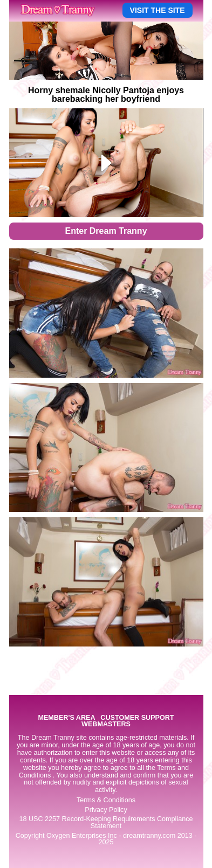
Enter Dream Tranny (106, 231)
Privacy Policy (106, 810)
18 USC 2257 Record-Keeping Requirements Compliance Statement (106, 822)
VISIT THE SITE (158, 10)
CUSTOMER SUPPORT (137, 718)
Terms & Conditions (106, 800)
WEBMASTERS (106, 724)
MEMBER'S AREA (66, 718)
